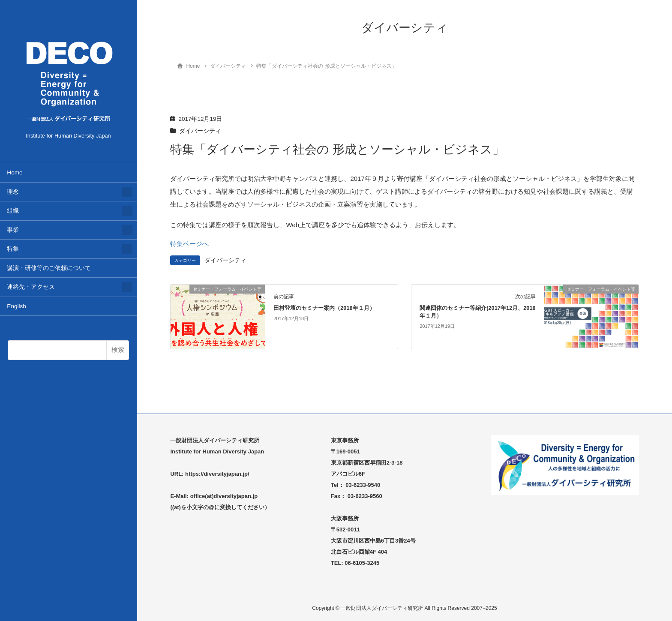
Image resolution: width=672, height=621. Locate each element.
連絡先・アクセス (31, 287)
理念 (13, 192)
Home (15, 172)
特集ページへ (189, 244)
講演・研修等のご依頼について (49, 268)
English (16, 306)
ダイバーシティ (200, 131)
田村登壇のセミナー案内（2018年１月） (324, 308)
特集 (13, 249)
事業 (13, 230)
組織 (13, 211)
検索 (118, 349)
